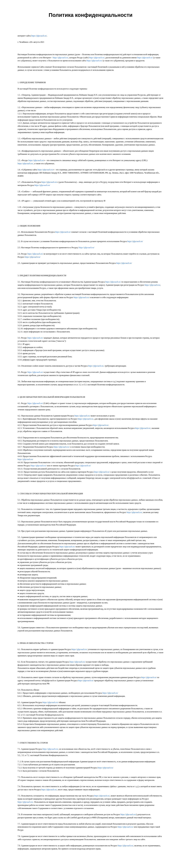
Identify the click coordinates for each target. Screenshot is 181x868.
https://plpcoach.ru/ (39, 36)
